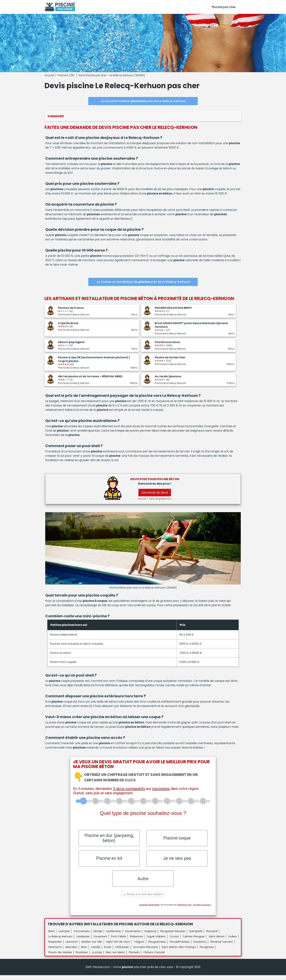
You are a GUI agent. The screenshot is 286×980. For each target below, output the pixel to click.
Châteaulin (122, 952)
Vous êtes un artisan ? (202, 910)
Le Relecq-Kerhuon (60, 941)
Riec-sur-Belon (115, 957)
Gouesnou (200, 947)
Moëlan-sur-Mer (92, 947)
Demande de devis (155, 493)
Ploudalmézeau (180, 947)
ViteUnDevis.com (184, 910)
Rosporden (55, 947)
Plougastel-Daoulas (173, 936)
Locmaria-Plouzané (145, 952)
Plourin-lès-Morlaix (60, 957)
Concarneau (82, 936)
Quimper (64, 936)
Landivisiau (83, 941)
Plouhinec (82, 957)
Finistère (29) (66, 75)
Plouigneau (207, 952)
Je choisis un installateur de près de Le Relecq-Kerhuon (143, 282)
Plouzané (212, 936)
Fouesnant (101, 941)
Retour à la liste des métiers (143, 899)
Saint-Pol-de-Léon (118, 947)
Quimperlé (196, 936)
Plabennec (137, 941)
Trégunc (139, 947)
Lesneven (72, 947)
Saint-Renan (217, 941)
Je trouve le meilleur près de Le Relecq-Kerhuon (143, 101)
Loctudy (97, 957)
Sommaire (56, 116)
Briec (84, 952)
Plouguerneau (157, 947)
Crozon (174, 941)
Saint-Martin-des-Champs (179, 952)
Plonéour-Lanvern (222, 947)
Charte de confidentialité (149, 910)
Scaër (108, 952)
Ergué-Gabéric (156, 941)
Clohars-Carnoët (154, 957)
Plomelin (134, 957)
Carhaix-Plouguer (194, 941)
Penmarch (55, 952)
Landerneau (114, 936)
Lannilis (96, 952)
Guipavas (150, 936)
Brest (52, 936)
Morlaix (98, 936)
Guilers (233, 941)
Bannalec (71, 952)
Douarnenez (133, 936)
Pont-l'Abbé (119, 941)
